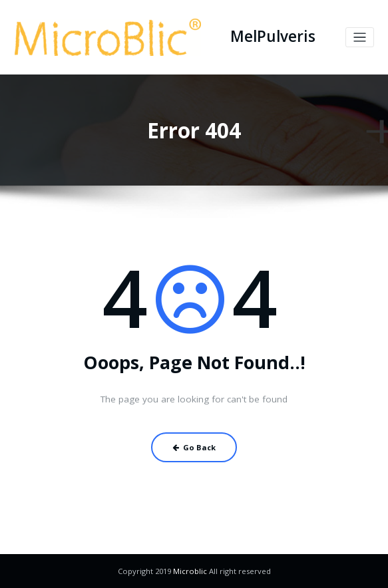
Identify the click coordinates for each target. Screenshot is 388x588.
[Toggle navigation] (360, 38)
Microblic (190, 571)
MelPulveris (273, 36)
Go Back (194, 447)
